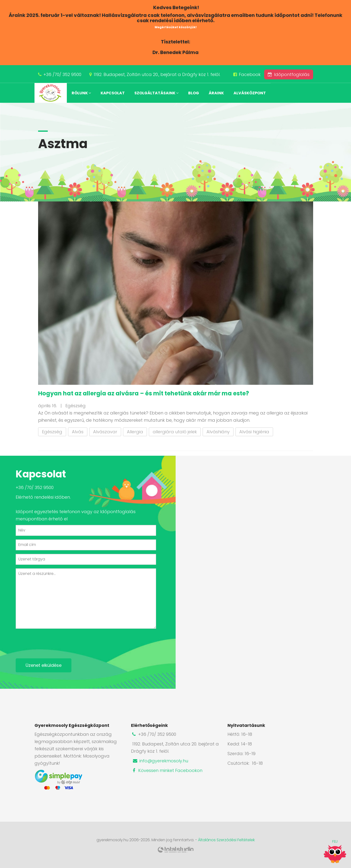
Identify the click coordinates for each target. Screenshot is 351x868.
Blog (194, 93)
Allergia (135, 432)
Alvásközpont (250, 93)
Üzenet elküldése (44, 665)
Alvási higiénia (254, 432)
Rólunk (81, 93)
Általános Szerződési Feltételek (226, 840)
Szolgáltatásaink (156, 93)
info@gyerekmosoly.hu (160, 761)
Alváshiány (218, 432)
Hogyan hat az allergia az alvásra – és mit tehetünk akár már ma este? (144, 393)
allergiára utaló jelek (175, 432)
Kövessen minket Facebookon (167, 770)
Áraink (216, 93)
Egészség (52, 432)
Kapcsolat (113, 93)
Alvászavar (105, 432)
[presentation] (52, 642)
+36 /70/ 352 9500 (62, 74)
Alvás (78, 432)
